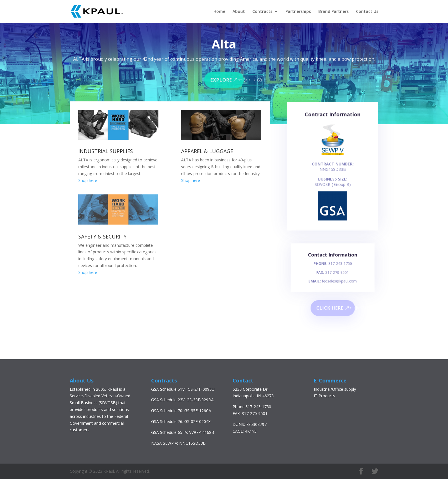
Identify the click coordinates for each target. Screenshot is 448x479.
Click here (330, 308)
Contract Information (332, 120)
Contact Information (332, 258)
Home (219, 12)
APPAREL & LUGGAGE (207, 151)
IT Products (324, 396)
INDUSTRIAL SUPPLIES (106, 151)
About (239, 12)
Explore (221, 79)
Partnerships (298, 12)
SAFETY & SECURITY (102, 237)
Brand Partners (333, 12)
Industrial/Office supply (335, 389)
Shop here (88, 180)
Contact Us (367, 12)
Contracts (262, 12)
